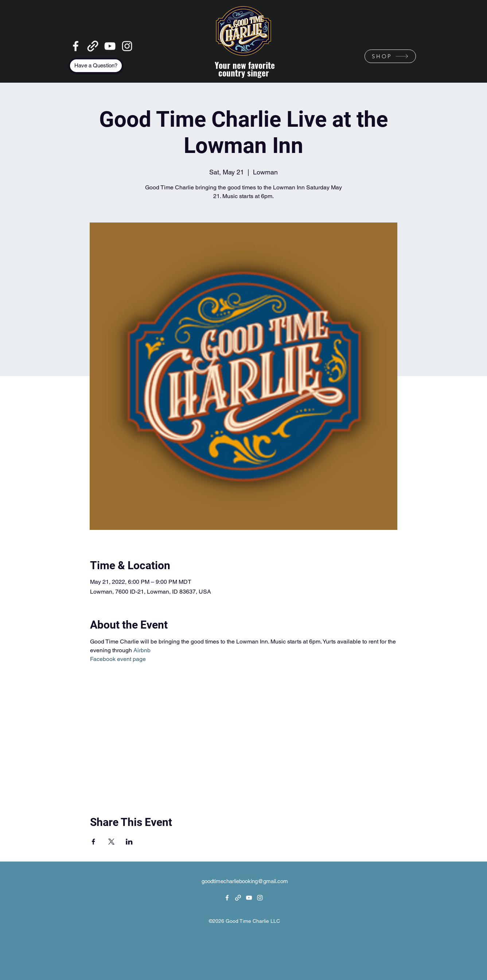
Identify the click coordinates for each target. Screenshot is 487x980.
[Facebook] (76, 46)
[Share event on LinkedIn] (129, 842)
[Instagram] (127, 46)
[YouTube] (110, 46)
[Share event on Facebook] (93, 842)
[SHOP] (390, 56)
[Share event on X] (111, 842)
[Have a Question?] (96, 66)
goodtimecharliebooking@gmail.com (245, 881)
